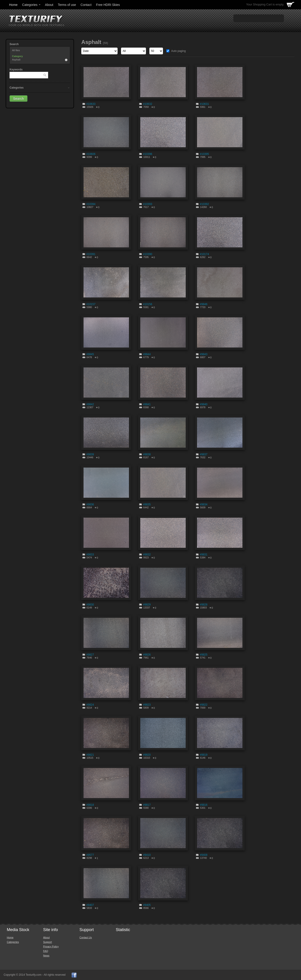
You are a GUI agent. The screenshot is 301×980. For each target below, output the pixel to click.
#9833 (90, 555)
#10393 (148, 204)
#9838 (147, 454)
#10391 (91, 254)
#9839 (90, 454)
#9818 (90, 805)
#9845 (90, 354)
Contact (86, 5)
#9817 (147, 805)
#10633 (91, 104)
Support (48, 942)
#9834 (204, 504)
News (46, 956)
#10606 (91, 154)
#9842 (90, 404)
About (49, 5)
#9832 (147, 555)
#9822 (204, 705)
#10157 (91, 304)
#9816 (204, 805)
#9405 (147, 905)
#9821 (90, 755)
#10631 (204, 104)
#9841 (147, 404)
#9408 (204, 855)
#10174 (204, 254)
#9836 (90, 504)
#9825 (204, 655)
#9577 (90, 855)
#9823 (147, 705)
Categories (32, 5)
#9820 (147, 755)
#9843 (204, 354)
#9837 (204, 454)
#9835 (147, 504)
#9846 (204, 304)
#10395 (204, 154)
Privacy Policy (51, 946)
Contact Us (86, 937)
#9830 (90, 605)
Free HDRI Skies (108, 5)
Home (13, 5)
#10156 (148, 304)
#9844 (147, 354)
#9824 (90, 705)
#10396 (148, 154)
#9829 (147, 605)
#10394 (91, 204)
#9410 (147, 855)
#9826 (147, 655)
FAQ (46, 951)
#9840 (204, 404)
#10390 (148, 254)
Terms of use (67, 5)
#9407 (90, 905)
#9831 (204, 555)
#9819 (204, 755)
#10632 (148, 104)
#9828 (204, 605)
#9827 (90, 655)
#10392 (204, 204)
